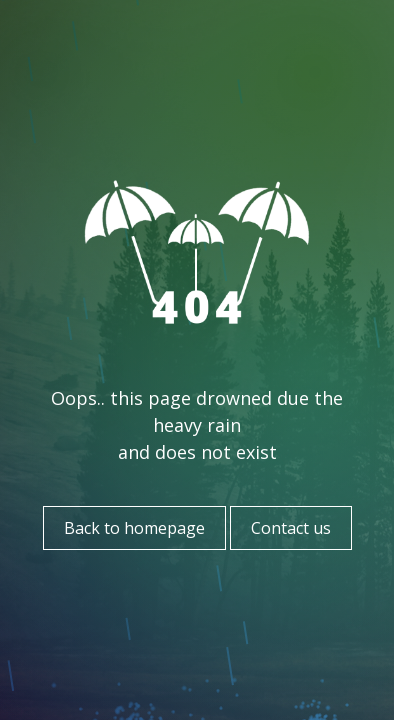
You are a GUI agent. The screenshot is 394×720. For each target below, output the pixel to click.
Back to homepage (134, 528)
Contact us (291, 528)
